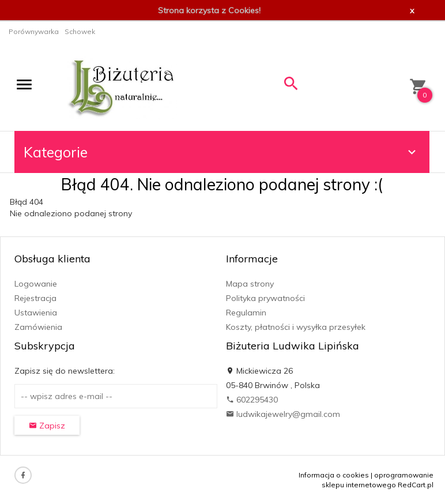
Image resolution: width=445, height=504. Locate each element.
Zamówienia (38, 327)
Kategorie (221, 152)
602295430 (252, 400)
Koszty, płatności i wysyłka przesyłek (296, 327)
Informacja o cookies (334, 475)
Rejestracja (35, 298)
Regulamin (246, 313)
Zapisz (47, 426)
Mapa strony (250, 284)
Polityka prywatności (265, 298)
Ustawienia (36, 313)
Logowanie (36, 284)
